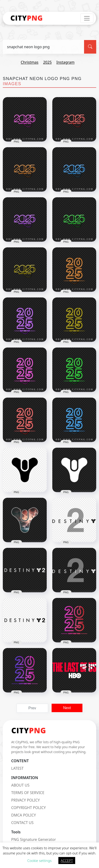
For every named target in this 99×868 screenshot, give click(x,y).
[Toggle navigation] (87, 18)
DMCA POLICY (24, 815)
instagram (65, 62)
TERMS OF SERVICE (28, 793)
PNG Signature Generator (34, 839)
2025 (48, 62)
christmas (30, 62)
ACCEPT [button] (67, 861)
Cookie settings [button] (39, 861)
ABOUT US (20, 785)
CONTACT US (22, 823)
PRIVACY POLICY (25, 800)
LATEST (17, 768)
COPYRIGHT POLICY (28, 808)
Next (67, 708)
